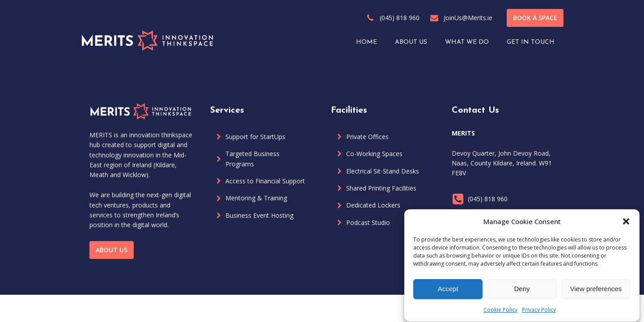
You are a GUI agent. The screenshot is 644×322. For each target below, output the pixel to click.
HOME (366, 42)
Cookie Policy (500, 312)
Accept (448, 292)
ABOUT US (411, 42)
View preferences (596, 292)
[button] (626, 224)
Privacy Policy (539, 312)
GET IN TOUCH (531, 42)
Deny (522, 292)
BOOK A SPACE (535, 18)
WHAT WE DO (467, 42)
